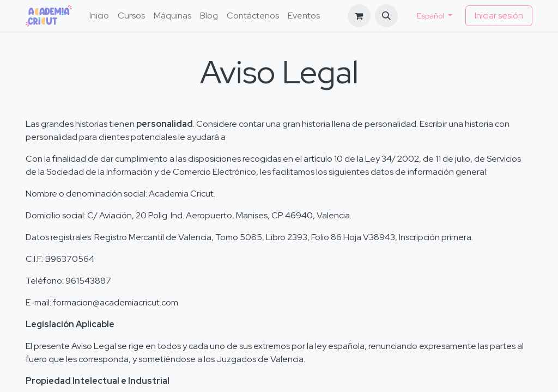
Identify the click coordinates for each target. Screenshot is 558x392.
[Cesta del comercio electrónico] (359, 16)
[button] (386, 16)
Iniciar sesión (499, 16)
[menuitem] (99, 16)
